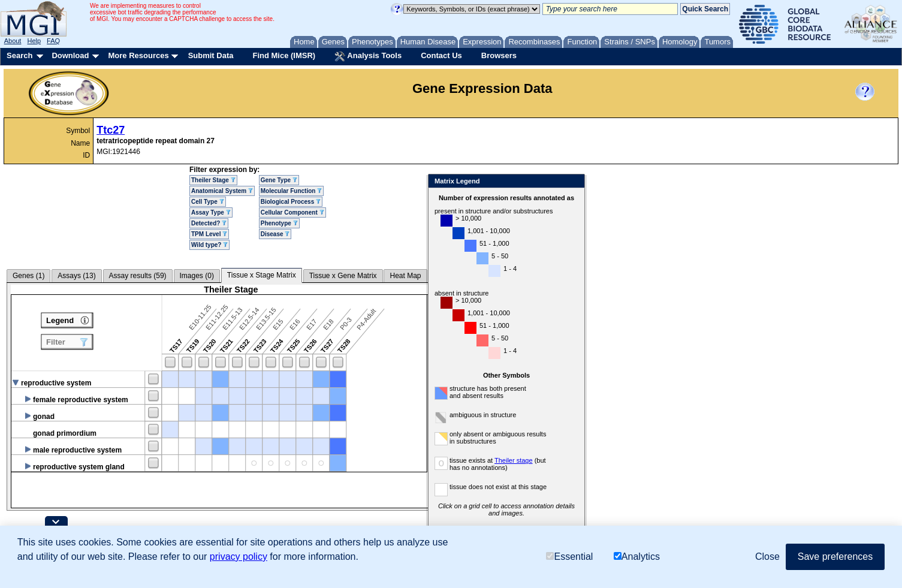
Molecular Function (291, 191)
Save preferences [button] (835, 557)
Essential (569, 557)
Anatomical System (222, 191)
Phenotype (279, 223)
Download (70, 55)
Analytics (637, 557)
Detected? (209, 223)
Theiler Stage (213, 180)
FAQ (53, 41)
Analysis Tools (368, 56)
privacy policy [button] (239, 557)
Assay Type (211, 212)
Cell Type (208, 202)
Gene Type (279, 180)
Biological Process (291, 202)
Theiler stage (541, 460)
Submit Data (211, 55)
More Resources (138, 55)
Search (19, 55)
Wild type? (209, 245)
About (13, 41)
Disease (275, 234)
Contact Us (441, 55)
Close (601, 182)
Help (34, 41)
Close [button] (767, 557)
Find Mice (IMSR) (284, 55)
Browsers (499, 55)
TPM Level (209, 234)
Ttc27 (111, 130)
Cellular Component (292, 212)
